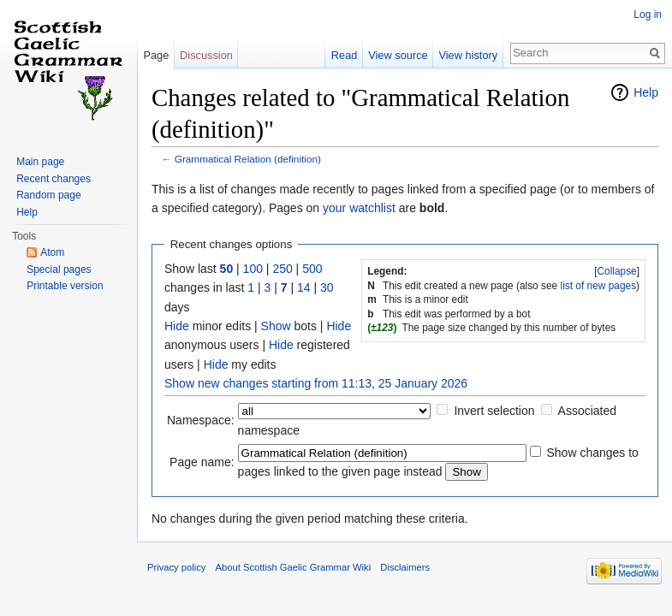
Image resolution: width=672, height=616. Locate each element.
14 (304, 287)
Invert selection (494, 411)
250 (282, 269)
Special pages (59, 269)
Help (646, 92)
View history (468, 55)
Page (156, 55)
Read (345, 55)
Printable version (65, 286)
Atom (52, 252)
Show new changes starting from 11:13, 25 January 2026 (316, 383)
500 (312, 269)
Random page (48, 195)
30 (327, 287)
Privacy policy (176, 567)
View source (398, 55)
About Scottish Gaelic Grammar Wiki (294, 567)
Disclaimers (405, 567)
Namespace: (201, 420)
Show (276, 326)
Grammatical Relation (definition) (248, 159)
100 (253, 269)
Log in (648, 15)
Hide (177, 326)
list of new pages (599, 286)
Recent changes (54, 179)
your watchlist (359, 208)
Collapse (616, 271)
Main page (40, 162)
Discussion (206, 55)
